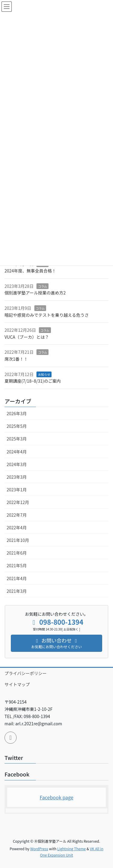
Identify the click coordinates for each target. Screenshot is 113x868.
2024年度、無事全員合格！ (30, 271)
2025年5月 (17, 426)
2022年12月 (18, 502)
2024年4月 (17, 452)
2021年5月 (17, 565)
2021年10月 (18, 540)
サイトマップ (17, 684)
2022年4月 (17, 527)
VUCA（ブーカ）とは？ (27, 337)
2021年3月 (17, 591)
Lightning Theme (72, 849)
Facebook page (57, 797)
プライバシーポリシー (26, 673)
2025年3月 (17, 439)
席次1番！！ (16, 359)
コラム (42, 286)
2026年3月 (17, 413)
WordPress (39, 849)
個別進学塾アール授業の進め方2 (35, 293)
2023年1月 (17, 490)
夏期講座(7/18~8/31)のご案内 (33, 381)
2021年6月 (17, 553)
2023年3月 (17, 477)
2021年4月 (17, 578)
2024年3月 (17, 464)
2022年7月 (17, 515)
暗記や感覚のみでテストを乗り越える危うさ (47, 315)
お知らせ (44, 374)
